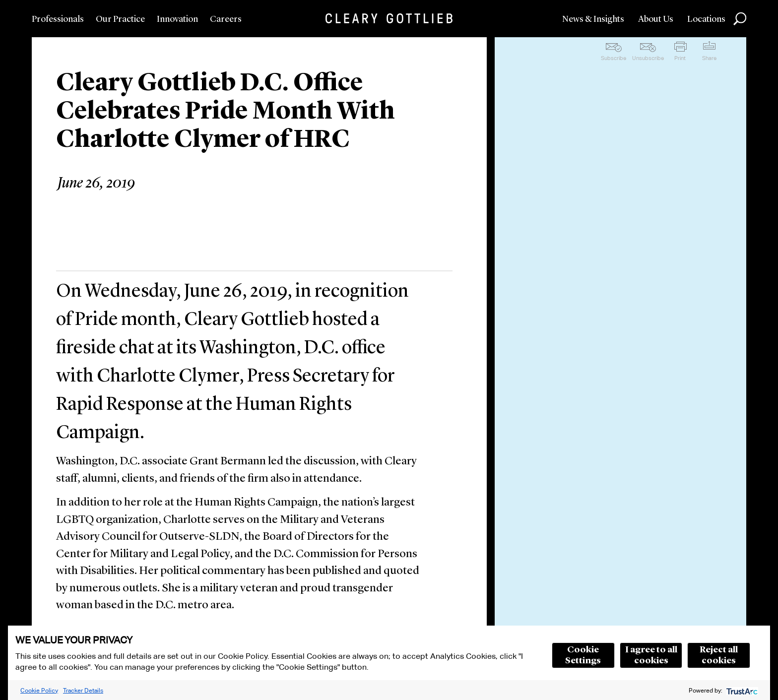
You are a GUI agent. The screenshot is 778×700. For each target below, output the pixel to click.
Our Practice (120, 19)
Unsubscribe (648, 58)
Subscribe (614, 58)
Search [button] (740, 19)
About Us (656, 19)
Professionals (58, 19)
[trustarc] (741, 690)
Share (709, 58)
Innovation (177, 19)
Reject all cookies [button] (719, 655)
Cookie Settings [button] (583, 655)
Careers (226, 19)
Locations (706, 19)
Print (680, 58)
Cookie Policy (39, 690)
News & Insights (593, 19)
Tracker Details (83, 690)
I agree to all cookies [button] (651, 655)
